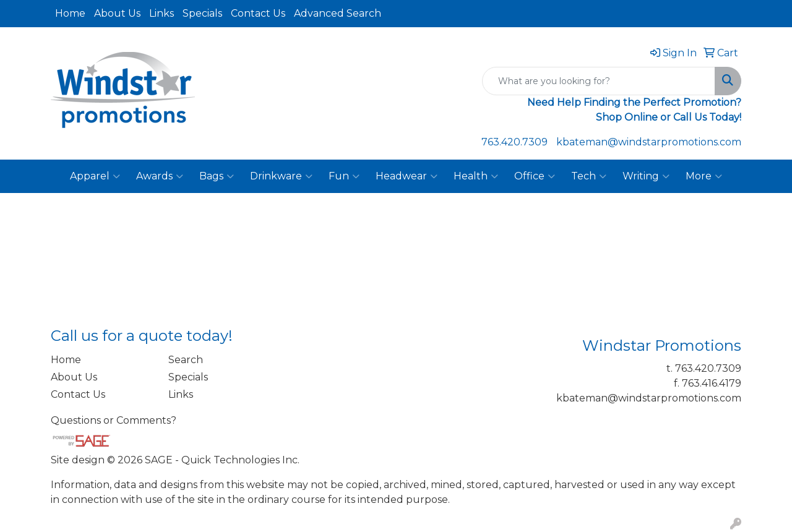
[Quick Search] (599, 81)
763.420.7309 (514, 142)
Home (70, 13)
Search (186, 360)
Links (161, 13)
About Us (117, 13)
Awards (160, 176)
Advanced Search (338, 13)
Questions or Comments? (114, 420)
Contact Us (258, 13)
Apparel (95, 176)
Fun (344, 176)
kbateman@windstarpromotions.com (649, 142)
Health (476, 176)
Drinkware (281, 176)
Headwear (407, 176)
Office (535, 176)
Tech (589, 176)
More (704, 176)
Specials (202, 13)
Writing (646, 176)
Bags (217, 176)
